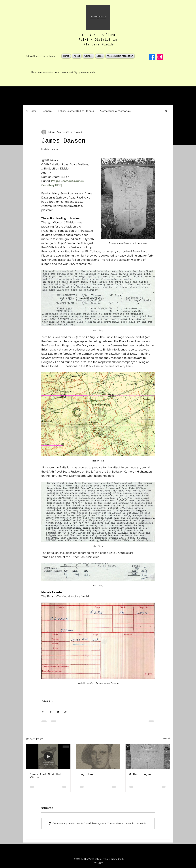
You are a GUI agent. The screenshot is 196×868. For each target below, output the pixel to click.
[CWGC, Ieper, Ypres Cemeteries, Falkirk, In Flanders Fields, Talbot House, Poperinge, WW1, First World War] (48, 757)
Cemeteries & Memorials (115, 111)
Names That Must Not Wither (46, 776)
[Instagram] (160, 57)
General (47, 111)
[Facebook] (152, 57)
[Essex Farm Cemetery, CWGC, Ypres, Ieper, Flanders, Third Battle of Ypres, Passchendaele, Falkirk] (98, 757)
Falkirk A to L (48, 701)
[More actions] (153, 132)
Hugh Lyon (87, 774)
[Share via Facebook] (43, 712)
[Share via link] (65, 712)
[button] (166, 111)
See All (166, 738)
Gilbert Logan (140, 774)
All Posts (31, 111)
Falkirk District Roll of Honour (76, 111)
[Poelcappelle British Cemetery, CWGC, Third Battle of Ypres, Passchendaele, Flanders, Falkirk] (148, 757)
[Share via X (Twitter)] (50, 712)
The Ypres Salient (99, 35)
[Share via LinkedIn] (58, 712)
